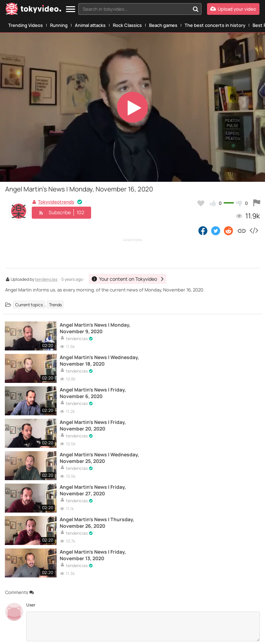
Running (59, 25)
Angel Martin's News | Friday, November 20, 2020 (219, 360)
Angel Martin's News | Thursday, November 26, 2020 (89, 424)
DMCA (245, 633)
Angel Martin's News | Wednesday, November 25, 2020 (88, 392)
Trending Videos (26, 25)
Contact (13, 633)
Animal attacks (90, 25)
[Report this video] (257, 203)
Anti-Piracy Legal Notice (160, 633)
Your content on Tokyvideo (46, 633)
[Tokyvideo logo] (33, 10)
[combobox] (140, 9)
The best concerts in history (215, 25)
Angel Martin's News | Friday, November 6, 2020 (90, 360)
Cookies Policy (224, 633)
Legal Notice (125, 633)
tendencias (46, 280)
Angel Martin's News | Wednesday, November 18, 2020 (220, 328)
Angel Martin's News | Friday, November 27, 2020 (219, 392)
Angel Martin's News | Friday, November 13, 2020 (219, 424)
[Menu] (71, 9)
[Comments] (143, 495)
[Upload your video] (233, 9)
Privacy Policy (196, 633)
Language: (102, 605)
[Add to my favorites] (201, 203)
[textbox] (134, 9)
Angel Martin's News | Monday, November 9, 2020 (86, 328)
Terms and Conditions (92, 633)
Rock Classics (127, 25)
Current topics (29, 305)
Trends (55, 305)
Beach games (163, 25)
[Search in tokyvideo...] (196, 9)
